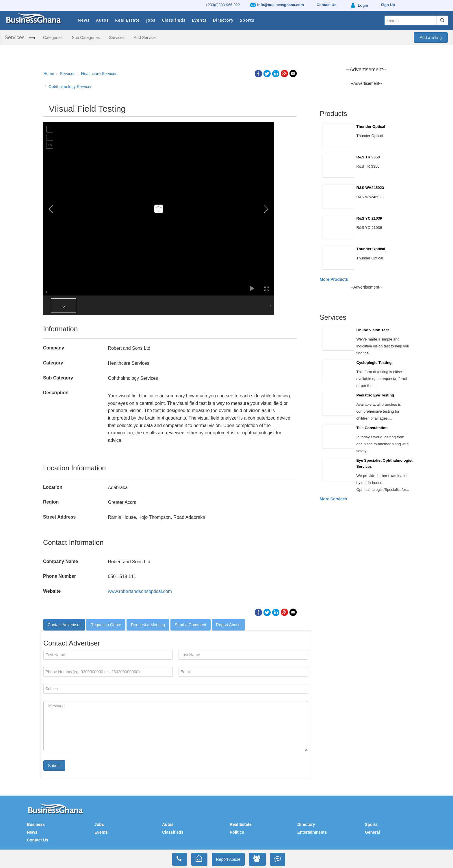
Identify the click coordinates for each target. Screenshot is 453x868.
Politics (237, 832)
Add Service (145, 38)
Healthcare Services (99, 74)
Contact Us (38, 840)
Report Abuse (228, 625)
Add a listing (431, 38)
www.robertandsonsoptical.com (140, 591)
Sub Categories (86, 38)
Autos (102, 20)
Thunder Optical (371, 127)
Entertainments (312, 832)
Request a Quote (106, 625)
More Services (334, 499)
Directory (223, 20)
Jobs (151, 20)
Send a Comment (191, 625)
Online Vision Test (373, 330)
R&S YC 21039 (369, 218)
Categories (53, 38)
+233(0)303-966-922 (223, 5)
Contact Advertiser (64, 625)
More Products (334, 279)
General (372, 832)
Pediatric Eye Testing (375, 395)
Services (15, 38)
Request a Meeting (148, 625)
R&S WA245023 (370, 188)
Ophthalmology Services (70, 87)
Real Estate (127, 20)
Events (199, 20)
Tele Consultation (372, 428)
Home (49, 74)
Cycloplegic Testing (374, 363)
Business (36, 824)
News (84, 20)
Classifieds (174, 20)
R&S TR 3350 (368, 157)
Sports (247, 20)
